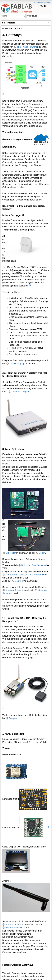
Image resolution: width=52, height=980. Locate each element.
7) (48, 798)
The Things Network (27, 47)
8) (48, 827)
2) (48, 139)
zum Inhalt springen (42, 2)
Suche (24, 16)
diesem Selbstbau (14, 928)
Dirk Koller (11, 553)
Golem (42, 553)
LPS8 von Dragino (21, 392)
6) (31, 770)
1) (3, 94)
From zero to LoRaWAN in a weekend (24, 575)
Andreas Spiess (13, 590)
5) (3, 708)
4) (3, 520)
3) (30, 285)
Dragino (13, 718)
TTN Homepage (17, 364)
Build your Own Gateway (34, 565)
